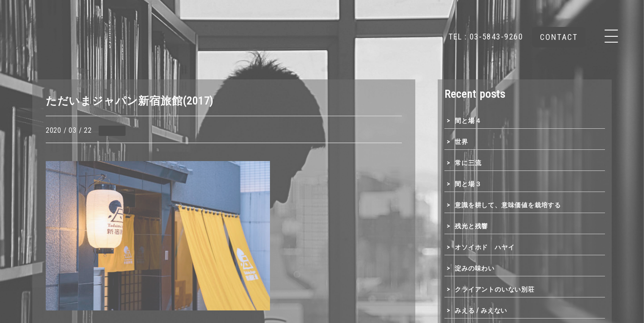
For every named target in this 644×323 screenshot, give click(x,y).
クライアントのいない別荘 (495, 289)
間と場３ (468, 184)
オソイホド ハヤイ (485, 247)
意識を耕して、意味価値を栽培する (508, 205)
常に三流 (468, 163)
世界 (461, 142)
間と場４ (468, 121)
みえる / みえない (481, 310)
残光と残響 (471, 226)
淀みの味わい (475, 268)
